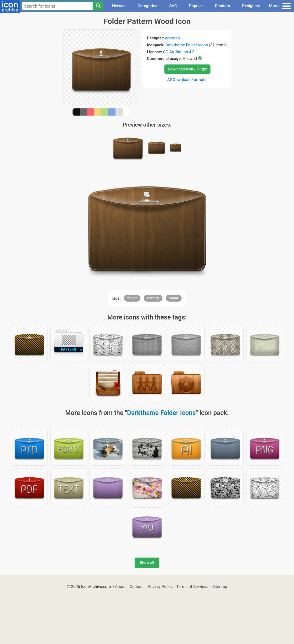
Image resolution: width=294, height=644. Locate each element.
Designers (251, 6)
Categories (148, 6)
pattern (153, 298)
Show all (147, 563)
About (120, 586)
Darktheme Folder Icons (187, 45)
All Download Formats (187, 80)
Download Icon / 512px (187, 69)
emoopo (173, 38)
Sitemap (220, 586)
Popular (196, 6)
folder (132, 298)
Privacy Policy (160, 586)
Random (223, 6)
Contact (137, 586)
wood (174, 298)
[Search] (98, 6)
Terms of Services (192, 586)
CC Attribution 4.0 (179, 52)
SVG (173, 6)
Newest (119, 6)
